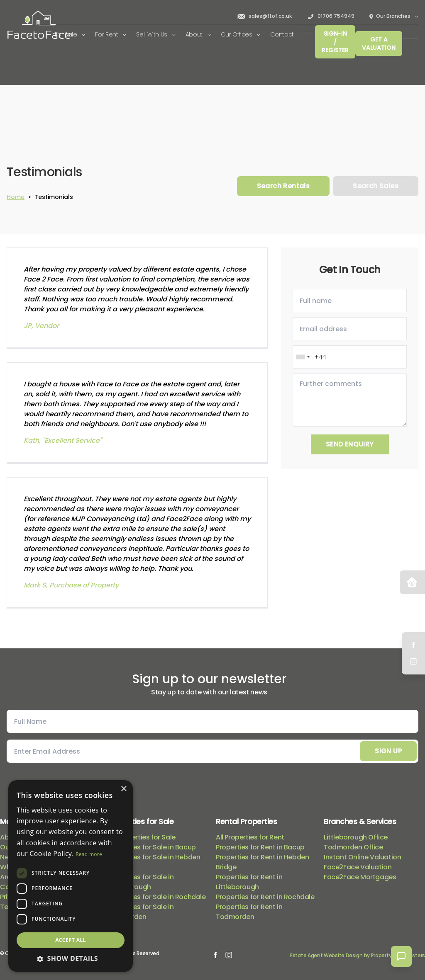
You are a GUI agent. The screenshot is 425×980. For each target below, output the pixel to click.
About (198, 34)
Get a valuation (379, 44)
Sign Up (388, 751)
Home (16, 197)
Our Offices (241, 34)
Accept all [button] (71, 940)
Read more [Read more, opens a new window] (89, 854)
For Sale (70, 34)
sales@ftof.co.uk (264, 16)
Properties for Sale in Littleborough (141, 882)
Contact (282, 34)
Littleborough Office (356, 837)
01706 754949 (331, 16)
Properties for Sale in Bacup (152, 847)
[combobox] (303, 357)
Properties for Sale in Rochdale (157, 897)
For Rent (111, 34)
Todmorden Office (353, 847)
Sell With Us (156, 34)
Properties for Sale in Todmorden (141, 912)
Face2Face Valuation (358, 867)
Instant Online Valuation (362, 857)
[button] (71, 958)
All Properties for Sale (142, 837)
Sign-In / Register (335, 42)
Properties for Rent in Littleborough (249, 882)
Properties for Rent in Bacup (260, 847)
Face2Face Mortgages (360, 877)
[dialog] (71, 876)
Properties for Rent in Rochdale (265, 897)
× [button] (123, 789)
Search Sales (376, 186)
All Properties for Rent (250, 837)
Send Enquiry (350, 444)
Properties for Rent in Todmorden (249, 912)
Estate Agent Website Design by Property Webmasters (358, 955)
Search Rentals (283, 186)
